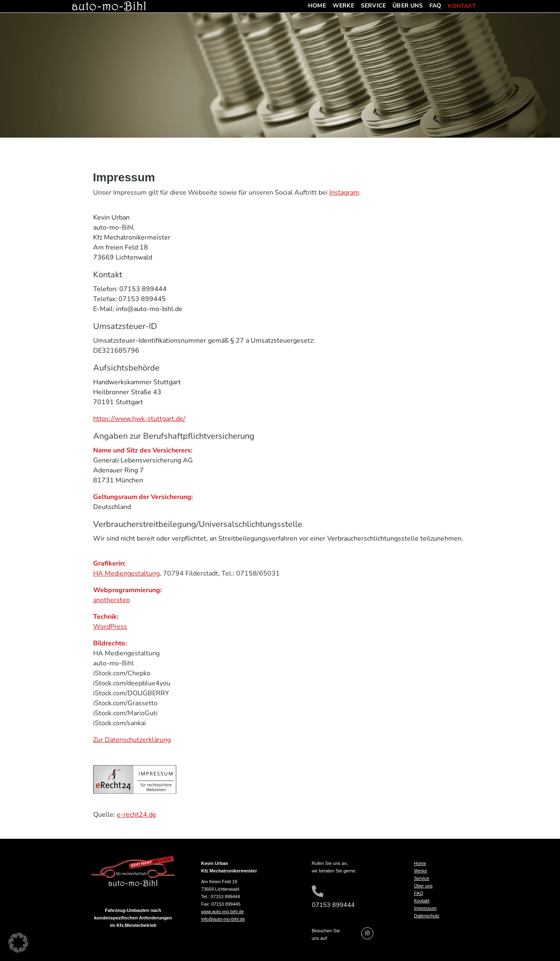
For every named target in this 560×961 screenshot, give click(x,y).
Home (317, 6)
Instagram (344, 193)
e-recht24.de (137, 815)
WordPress (110, 627)
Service (373, 6)
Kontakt (462, 6)
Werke (343, 6)
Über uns (408, 6)
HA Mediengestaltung (126, 573)
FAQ (435, 6)
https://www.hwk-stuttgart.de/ (139, 419)
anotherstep (111, 600)
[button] (18, 943)
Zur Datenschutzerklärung (132, 740)
